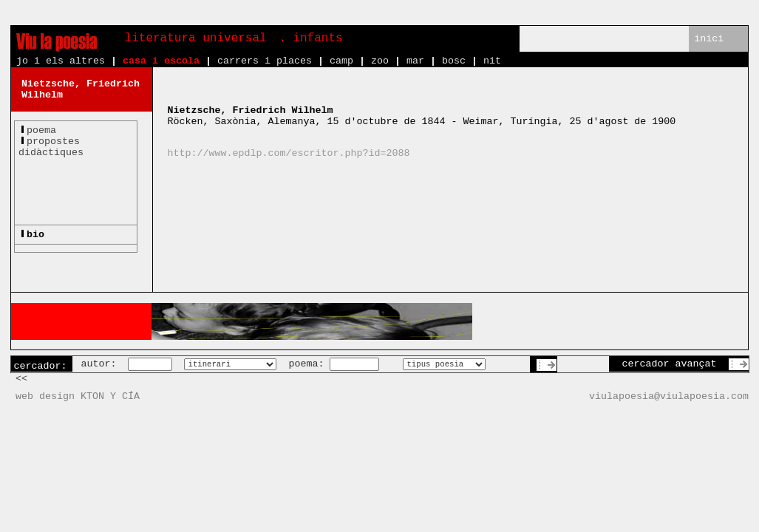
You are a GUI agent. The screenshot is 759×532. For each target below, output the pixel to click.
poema (41, 130)
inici (709, 39)
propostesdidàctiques (51, 147)
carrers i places (265, 61)
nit (492, 61)
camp (341, 61)
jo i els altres (61, 61)
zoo (380, 61)
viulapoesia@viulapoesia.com (669, 396)
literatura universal (196, 38)
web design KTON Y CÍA (78, 396)
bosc (454, 61)
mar (415, 61)
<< (21, 379)
